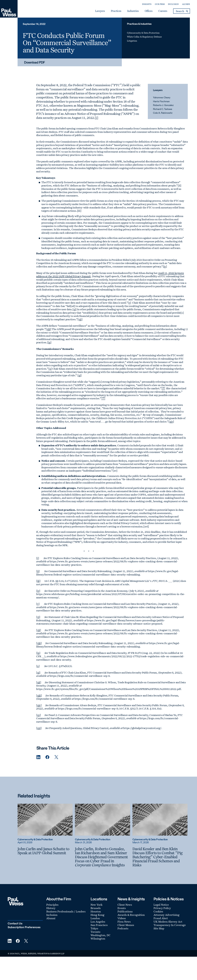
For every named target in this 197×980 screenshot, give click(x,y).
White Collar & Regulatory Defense (144, 37)
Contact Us (15, 924)
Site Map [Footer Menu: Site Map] (159, 928)
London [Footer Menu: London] (95, 918)
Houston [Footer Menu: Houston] (96, 911)
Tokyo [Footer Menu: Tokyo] (94, 928)
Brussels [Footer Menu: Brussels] (96, 908)
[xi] (80, 375)
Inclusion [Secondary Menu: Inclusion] (173, 4)
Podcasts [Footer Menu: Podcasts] (123, 928)
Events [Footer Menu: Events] (122, 908)
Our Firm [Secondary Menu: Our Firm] (160, 4)
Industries (133, 11)
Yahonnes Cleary (162, 98)
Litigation (132, 41)
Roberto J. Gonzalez (163, 105)
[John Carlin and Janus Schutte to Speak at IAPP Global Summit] (45, 851)
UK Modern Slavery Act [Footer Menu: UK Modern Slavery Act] (168, 922)
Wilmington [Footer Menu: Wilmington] (98, 938)
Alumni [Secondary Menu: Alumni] (186, 4)
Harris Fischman (161, 102)
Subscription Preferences (24, 927)
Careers (163, 11)
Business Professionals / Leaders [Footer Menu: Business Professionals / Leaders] (66, 911)
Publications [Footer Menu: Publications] (125, 911)
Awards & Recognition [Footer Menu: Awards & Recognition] (131, 915)
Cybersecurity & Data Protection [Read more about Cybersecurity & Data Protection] (35, 840)
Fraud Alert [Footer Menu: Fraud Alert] (161, 918)
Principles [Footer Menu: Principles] (52, 905)
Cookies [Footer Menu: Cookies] (158, 911)
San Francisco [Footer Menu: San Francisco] (99, 925)
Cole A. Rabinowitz (163, 113)
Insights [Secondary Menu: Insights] (147, 4)
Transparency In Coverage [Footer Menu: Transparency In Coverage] (170, 925)
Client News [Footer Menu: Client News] (125, 905)
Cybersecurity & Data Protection (143, 33)
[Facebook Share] (47, 757)
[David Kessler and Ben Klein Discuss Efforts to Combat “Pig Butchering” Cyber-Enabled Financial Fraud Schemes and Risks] (160, 857)
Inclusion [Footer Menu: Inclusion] (52, 915)
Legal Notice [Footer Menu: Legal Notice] (161, 905)
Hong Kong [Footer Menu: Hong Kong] (97, 915)
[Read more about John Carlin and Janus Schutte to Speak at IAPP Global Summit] (45, 820)
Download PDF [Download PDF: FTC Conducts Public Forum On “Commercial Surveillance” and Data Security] (35, 63)
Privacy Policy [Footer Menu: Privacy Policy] (162, 908)
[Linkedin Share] (38, 757)
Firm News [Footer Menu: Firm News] (124, 922)
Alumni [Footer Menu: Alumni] (51, 918)
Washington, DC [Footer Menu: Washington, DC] (101, 935)
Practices (116, 11)
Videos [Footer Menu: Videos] (122, 918)
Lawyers (100, 11)
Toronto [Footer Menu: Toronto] (95, 932)
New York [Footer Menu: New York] (96, 905)
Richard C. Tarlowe (163, 109)
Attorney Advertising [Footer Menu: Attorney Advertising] (166, 915)
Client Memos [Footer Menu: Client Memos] (126, 925)
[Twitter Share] (56, 757)
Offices (149, 11)
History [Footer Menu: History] (51, 908)
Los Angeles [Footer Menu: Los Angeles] (98, 922)
